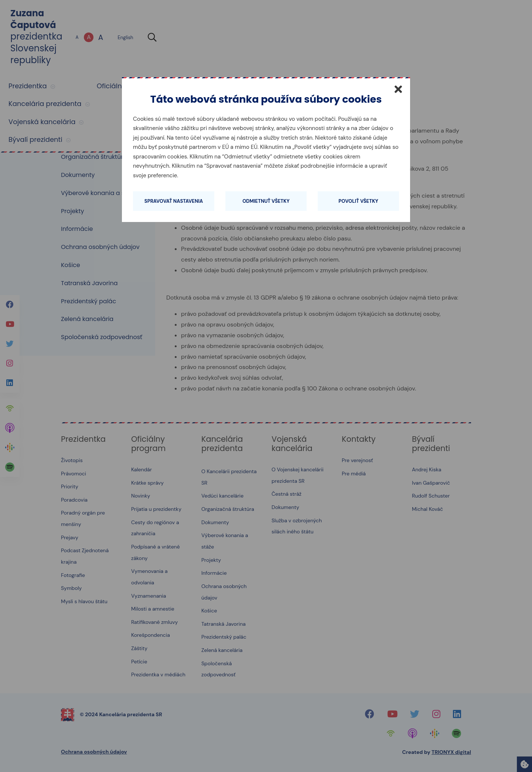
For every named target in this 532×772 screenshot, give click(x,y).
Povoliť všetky (358, 201)
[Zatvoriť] (398, 89)
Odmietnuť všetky (266, 201)
